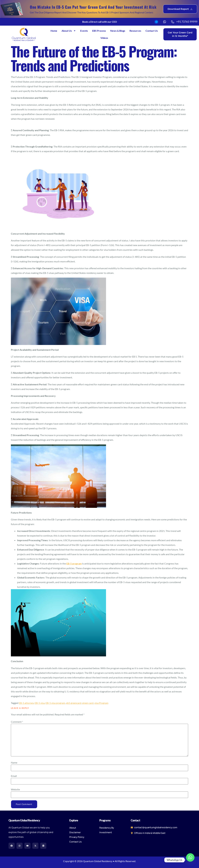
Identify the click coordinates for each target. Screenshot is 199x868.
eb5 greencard (74, 703)
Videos (104, 38)
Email (14, 776)
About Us (69, 31)
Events (84, 31)
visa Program (101, 703)
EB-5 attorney (26, 703)
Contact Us (152, 31)
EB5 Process (99, 31)
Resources (135, 31)
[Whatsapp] (190, 860)
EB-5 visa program (55, 703)
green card (88, 703)
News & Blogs (118, 31)
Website (15, 789)
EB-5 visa (40, 703)
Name (14, 763)
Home (54, 31)
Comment (17, 722)
